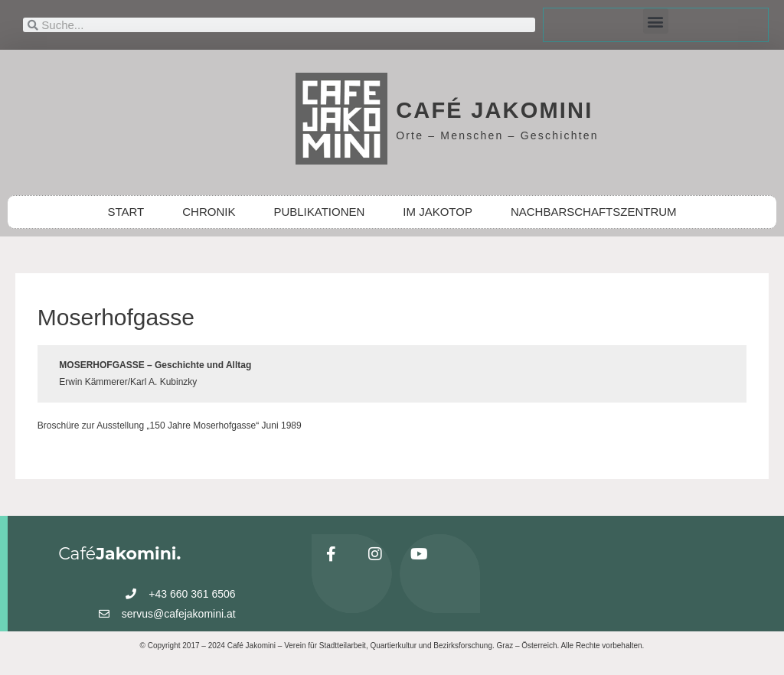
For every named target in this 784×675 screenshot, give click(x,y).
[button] (656, 21)
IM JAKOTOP (438, 212)
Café (119, 554)
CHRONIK (209, 212)
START (126, 212)
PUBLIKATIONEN (319, 212)
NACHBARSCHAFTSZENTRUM (594, 212)
